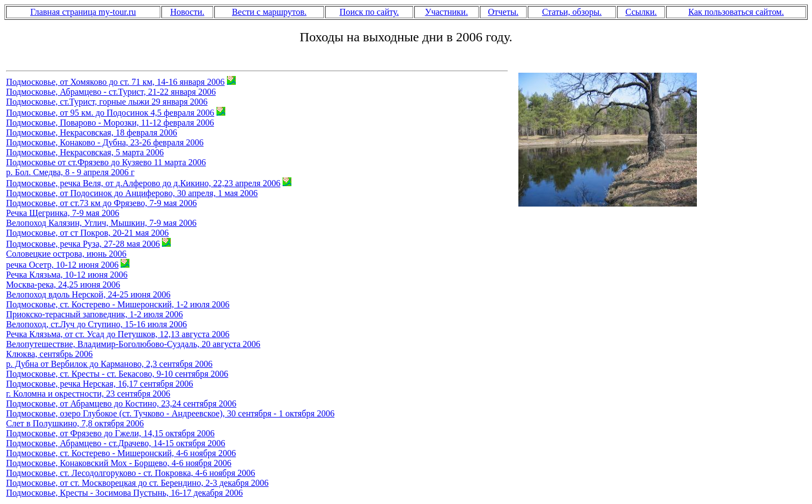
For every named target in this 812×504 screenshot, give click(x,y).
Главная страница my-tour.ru (83, 12)
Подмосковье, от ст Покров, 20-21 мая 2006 (87, 233)
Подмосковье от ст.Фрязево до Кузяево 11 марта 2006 (106, 162)
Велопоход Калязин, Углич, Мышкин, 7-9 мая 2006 (101, 223)
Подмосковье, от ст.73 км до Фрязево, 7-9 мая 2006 (101, 203)
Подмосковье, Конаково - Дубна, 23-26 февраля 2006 (105, 142)
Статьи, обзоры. (572, 12)
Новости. (187, 12)
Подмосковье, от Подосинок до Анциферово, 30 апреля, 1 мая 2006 (132, 193)
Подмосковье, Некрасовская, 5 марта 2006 (85, 152)
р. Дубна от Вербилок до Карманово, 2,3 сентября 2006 (109, 364)
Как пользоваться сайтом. (736, 12)
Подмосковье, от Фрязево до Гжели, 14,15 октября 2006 (110, 433)
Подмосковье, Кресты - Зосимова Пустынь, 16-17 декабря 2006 (124, 493)
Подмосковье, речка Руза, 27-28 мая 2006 (83, 244)
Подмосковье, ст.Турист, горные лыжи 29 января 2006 (107, 102)
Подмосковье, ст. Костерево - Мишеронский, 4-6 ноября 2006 (121, 453)
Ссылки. (641, 12)
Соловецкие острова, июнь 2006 (66, 254)
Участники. (446, 12)
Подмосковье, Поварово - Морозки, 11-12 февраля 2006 (110, 123)
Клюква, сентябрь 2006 (49, 354)
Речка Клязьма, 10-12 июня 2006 (67, 275)
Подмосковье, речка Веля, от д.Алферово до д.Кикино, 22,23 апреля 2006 (143, 183)
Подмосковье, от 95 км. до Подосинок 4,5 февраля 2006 (110, 113)
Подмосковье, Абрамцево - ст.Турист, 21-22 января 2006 (111, 92)
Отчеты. (503, 12)
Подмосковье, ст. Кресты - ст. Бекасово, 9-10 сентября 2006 (117, 374)
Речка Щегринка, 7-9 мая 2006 (63, 213)
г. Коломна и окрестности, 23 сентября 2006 (88, 394)
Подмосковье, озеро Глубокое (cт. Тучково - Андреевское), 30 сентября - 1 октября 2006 (170, 413)
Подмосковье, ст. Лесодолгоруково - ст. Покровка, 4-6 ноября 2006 (131, 473)
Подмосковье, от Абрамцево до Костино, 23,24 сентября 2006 (121, 403)
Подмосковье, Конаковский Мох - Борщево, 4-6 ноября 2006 (119, 463)
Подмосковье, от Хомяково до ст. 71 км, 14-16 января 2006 (115, 82)
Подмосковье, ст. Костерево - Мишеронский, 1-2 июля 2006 (118, 304)
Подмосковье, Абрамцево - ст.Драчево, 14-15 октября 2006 (116, 443)
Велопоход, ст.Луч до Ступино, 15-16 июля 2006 (96, 324)
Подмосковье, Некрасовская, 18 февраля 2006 (92, 132)
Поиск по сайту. (369, 12)
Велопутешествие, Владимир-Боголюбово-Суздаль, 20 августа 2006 (133, 344)
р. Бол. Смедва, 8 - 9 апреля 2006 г (70, 172)
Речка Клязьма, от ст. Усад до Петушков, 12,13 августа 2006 (118, 334)
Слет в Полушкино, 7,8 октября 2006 (75, 423)
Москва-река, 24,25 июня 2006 (63, 284)
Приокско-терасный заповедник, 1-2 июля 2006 (94, 314)
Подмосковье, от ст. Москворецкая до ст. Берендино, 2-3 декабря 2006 (137, 483)
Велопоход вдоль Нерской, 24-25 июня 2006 (88, 294)
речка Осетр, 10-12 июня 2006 (62, 265)
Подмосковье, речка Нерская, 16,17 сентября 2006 (100, 384)
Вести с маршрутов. (269, 12)
